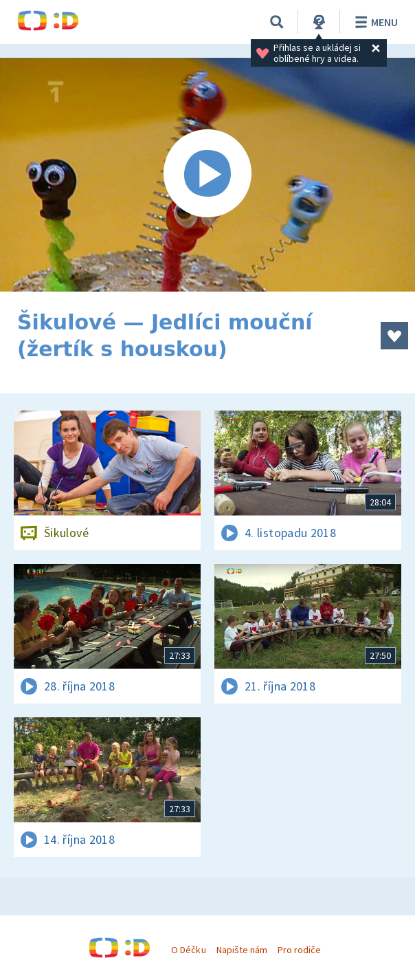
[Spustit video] (207, 175)
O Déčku (188, 950)
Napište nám (242, 950)
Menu (374, 22)
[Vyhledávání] (277, 22)
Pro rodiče (299, 950)
